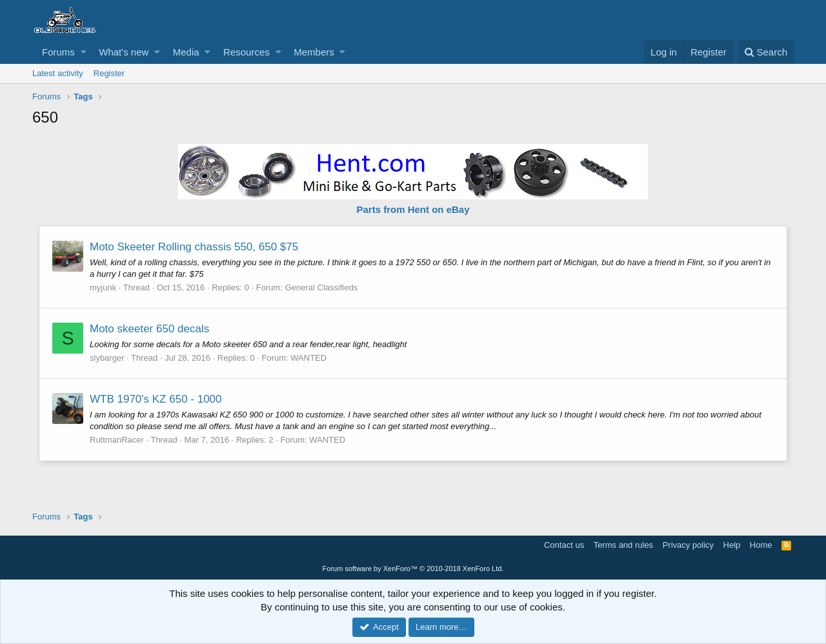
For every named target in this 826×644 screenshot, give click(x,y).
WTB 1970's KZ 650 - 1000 (156, 399)
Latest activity (58, 73)
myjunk (103, 287)
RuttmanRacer (117, 440)
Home (761, 545)
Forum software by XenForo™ (413, 569)
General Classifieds (322, 287)
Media (186, 52)
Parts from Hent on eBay (413, 209)
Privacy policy (688, 545)
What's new (124, 52)
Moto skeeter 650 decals (149, 329)
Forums (58, 52)
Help (732, 545)
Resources (247, 52)
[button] (84, 52)
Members (314, 52)
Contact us (564, 545)
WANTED (308, 358)
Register (109, 73)
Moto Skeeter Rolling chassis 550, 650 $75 (194, 247)
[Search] (766, 52)
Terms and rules (623, 545)
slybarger (107, 358)
